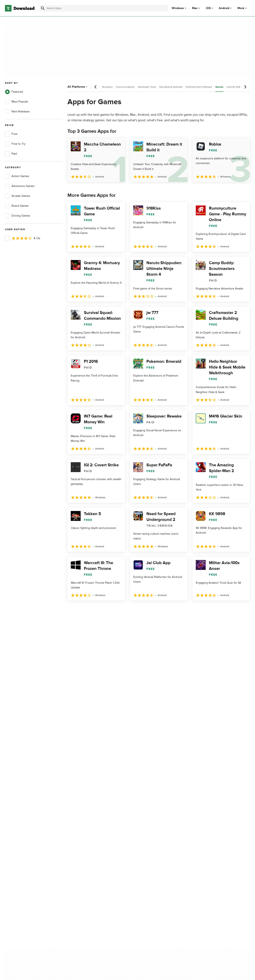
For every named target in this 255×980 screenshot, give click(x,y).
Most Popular (17, 102)
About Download (83, 802)
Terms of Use (148, 809)
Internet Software (236, 87)
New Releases (17, 112)
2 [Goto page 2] (82, 610)
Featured (14, 92)
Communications (125, 87)
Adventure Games (20, 186)
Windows (178, 8)
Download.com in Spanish (89, 824)
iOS (208, 8)
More (243, 8)
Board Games (17, 206)
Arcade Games (18, 196)
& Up (23, 238)
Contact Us (79, 816)
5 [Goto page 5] (114, 610)
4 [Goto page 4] (104, 610)
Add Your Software (84, 809)
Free (11, 134)
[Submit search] (43, 8)
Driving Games (18, 216)
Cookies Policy (149, 816)
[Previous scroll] (96, 87)
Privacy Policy (148, 802)
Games (219, 87)
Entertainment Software (199, 87)
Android (224, 8)
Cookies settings (150, 835)
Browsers (107, 87)
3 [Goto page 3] (93, 610)
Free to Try (15, 144)
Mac (195, 8)
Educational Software (171, 87)
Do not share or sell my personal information (155, 826)
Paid (11, 154)
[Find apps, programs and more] (104, 8)
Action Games (17, 176)
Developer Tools (147, 87)
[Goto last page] (243, 610)
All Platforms (78, 87)
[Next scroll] (245, 87)
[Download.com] (20, 8)
